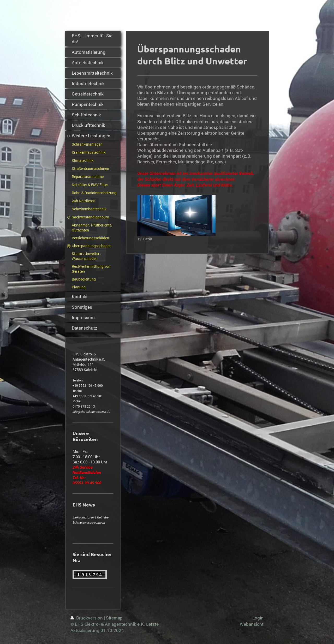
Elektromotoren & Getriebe (91, 517)
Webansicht (252, 624)
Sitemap (114, 618)
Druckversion (87, 618)
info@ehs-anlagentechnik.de (91, 412)
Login (258, 618)
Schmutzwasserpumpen (89, 523)
